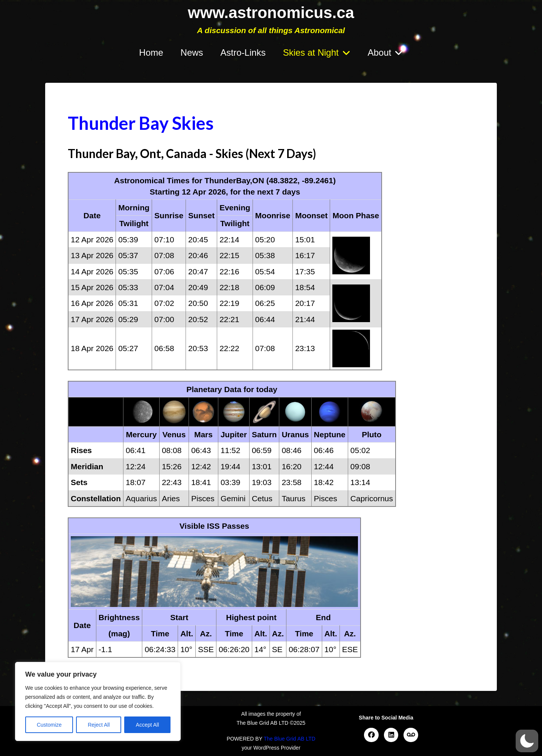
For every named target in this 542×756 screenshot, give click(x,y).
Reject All (99, 725)
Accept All (147, 725)
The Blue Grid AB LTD (289, 739)
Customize (49, 725)
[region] (98, 701)
